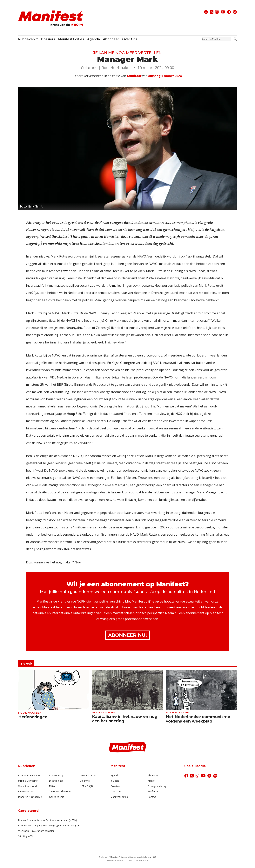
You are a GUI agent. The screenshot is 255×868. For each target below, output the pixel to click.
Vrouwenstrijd (57, 776)
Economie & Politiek (29, 776)
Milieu (52, 786)
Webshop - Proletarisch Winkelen (36, 831)
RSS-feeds (153, 791)
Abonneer (111, 39)
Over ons (130, 39)
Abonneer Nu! (127, 635)
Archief (151, 781)
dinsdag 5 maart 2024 (165, 76)
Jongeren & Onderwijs (30, 797)
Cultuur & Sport (88, 776)
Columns (85, 781)
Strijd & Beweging (28, 781)
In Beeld (115, 781)
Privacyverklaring (157, 786)
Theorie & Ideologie (60, 791)
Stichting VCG (25, 836)
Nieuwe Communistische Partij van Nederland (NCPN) (47, 820)
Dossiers (48, 39)
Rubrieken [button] (27, 39)
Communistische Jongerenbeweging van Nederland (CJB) (49, 826)
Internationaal (26, 791)
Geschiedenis (57, 797)
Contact (152, 797)
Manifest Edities (71, 39)
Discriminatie (56, 781)
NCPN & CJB (86, 786)
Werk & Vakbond (27, 786)
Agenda (94, 39)
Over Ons (116, 791)
